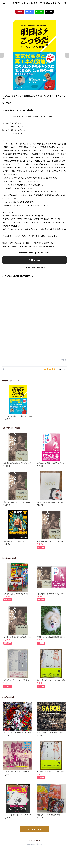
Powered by (35, 844)
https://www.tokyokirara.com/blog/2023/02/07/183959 (30, 246)
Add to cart (34, 260)
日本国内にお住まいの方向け (35, 267)
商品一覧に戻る (35, 830)
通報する (64, 360)
